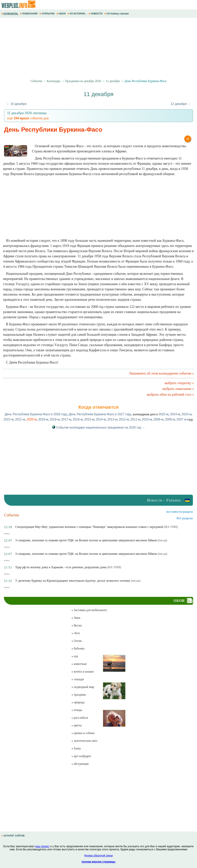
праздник (79, 695)
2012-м (124, 419)
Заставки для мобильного (89, 610)
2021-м (20, 419)
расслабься (80, 718)
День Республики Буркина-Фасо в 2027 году (100, 414)
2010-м (147, 419)
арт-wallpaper (81, 756)
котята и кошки (82, 672)
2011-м (135, 419)
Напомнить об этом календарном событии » (162, 373)
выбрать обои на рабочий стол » (170, 395)
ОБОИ (61, 14)
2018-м (55, 419)
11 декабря (113, 81)
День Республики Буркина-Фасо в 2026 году (36, 414)
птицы (77, 710)
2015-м (89, 419)
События (36, 81)
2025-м (164, 414)
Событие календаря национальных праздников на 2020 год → (99, 427)
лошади (78, 679)
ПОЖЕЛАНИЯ (29, 14)
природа (78, 702)
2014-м (101, 419)
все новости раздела (180, 512)
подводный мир (83, 687)
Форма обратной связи (98, 856)
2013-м (112, 419)
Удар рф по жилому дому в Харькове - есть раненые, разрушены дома (61, 567)
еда (75, 656)
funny (76, 748)
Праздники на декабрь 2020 (83, 81)
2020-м (32, 419)
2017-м (66, 419)
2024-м (175, 414)
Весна (76, 625)
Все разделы (185, 518)
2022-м (9, 419)
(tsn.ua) (163, 540)
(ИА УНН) (171, 527)
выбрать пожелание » (178, 389)
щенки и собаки (83, 733)
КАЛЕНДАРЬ (10, 14)
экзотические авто (84, 741)
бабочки (78, 648)
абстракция (80, 764)
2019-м (43, 419)
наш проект (42, 846)
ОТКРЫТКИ (47, 14)
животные (79, 664)
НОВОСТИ (96, 14)
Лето (76, 633)
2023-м (187, 414)
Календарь (54, 81)
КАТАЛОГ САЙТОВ (13, 836)
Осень (77, 641)
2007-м (181, 419)
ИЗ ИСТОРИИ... (77, 14)
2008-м (170, 419)
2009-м (158, 419)
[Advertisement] (98, 49)
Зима (76, 618)
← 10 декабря (17, 104)
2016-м (78, 419)
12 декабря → (181, 104)
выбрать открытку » (179, 383)
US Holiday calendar (117, 14)
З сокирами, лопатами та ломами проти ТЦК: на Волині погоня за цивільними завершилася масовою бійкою (86, 540)
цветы (76, 725)
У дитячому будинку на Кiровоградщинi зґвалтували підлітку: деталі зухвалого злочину (73, 581)
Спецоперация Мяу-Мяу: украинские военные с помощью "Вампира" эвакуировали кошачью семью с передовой (89, 527)
